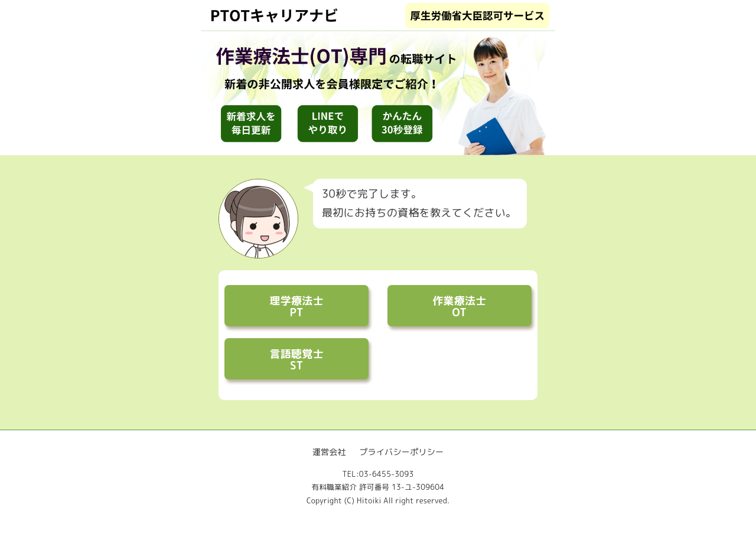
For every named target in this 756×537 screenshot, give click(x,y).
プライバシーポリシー (401, 452)
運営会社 (329, 452)
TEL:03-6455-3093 (378, 474)
